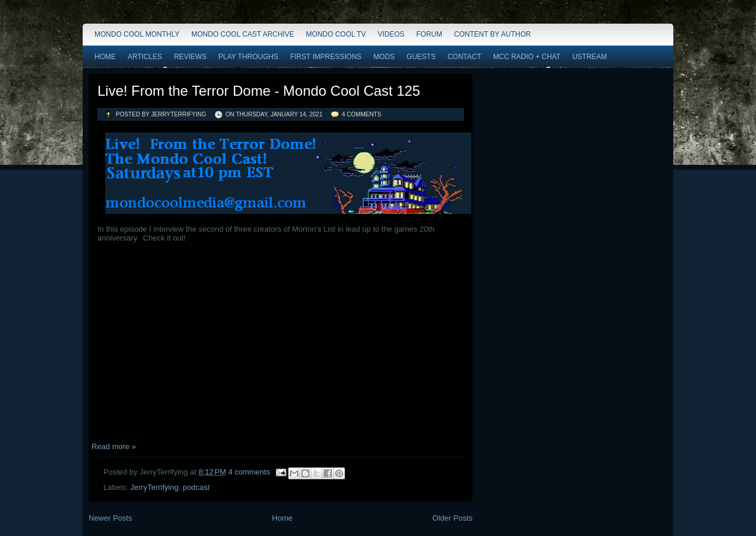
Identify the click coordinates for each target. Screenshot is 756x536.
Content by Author (493, 34)
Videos (391, 34)
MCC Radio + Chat (527, 57)
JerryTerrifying (155, 487)
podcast (196, 487)
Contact (465, 57)
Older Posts (452, 518)
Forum (429, 34)
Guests (421, 57)
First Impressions (326, 57)
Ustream (590, 57)
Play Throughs (248, 57)
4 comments (362, 114)
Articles (145, 57)
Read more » (114, 446)
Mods (384, 57)
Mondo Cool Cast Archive (243, 34)
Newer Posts (110, 518)
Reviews (190, 57)
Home (105, 57)
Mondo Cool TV (336, 34)
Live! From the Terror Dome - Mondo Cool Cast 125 (259, 91)
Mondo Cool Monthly (137, 34)
